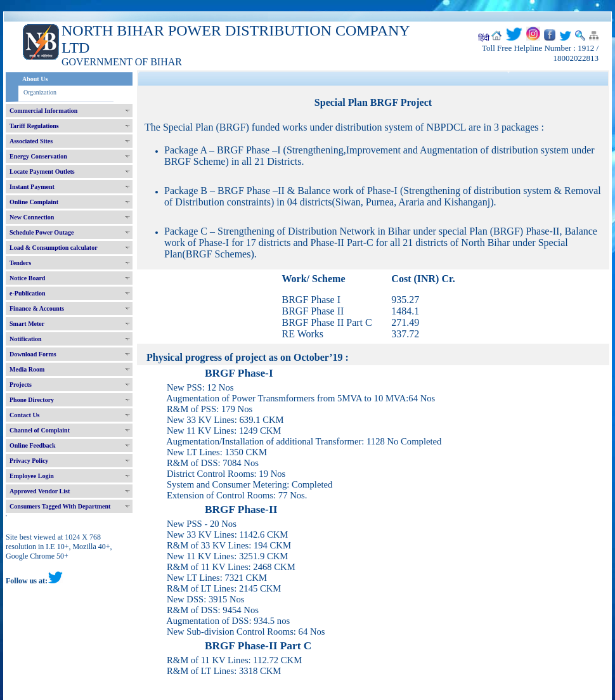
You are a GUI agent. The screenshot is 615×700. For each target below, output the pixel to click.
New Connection (32, 217)
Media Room (27, 369)
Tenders (20, 263)
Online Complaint (34, 202)
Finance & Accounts (37, 308)
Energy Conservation (38, 156)
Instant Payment (32, 187)
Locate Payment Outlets (42, 172)
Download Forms (33, 354)
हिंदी (484, 38)
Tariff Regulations (34, 126)
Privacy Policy (29, 461)
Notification (26, 339)
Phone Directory (32, 400)
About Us (35, 79)
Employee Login (32, 476)
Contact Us (25, 415)
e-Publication (28, 293)
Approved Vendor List (40, 491)
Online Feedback (33, 445)
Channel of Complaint (40, 430)
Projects (21, 385)
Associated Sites (31, 141)
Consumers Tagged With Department (60, 506)
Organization (40, 92)
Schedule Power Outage (42, 232)
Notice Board (27, 278)
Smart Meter (27, 324)
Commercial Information (43, 111)
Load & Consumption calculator (54, 248)
